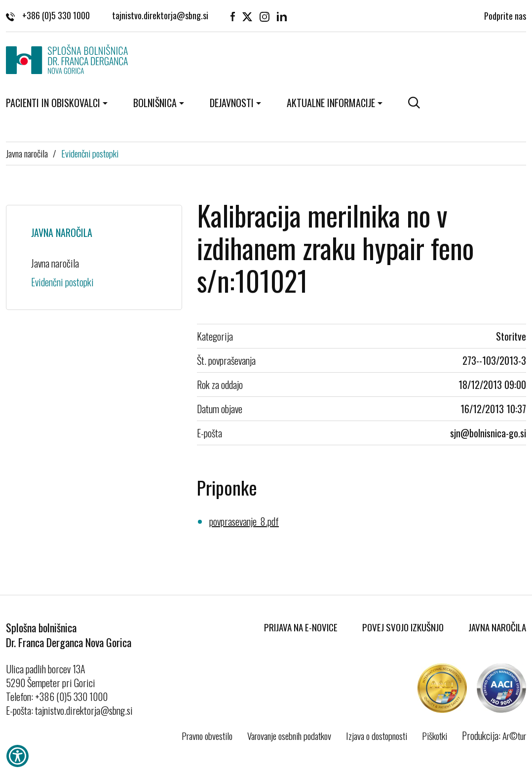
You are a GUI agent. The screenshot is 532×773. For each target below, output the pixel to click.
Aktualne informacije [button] (331, 103)
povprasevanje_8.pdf (244, 521)
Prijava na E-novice (301, 627)
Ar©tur (514, 735)
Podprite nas (505, 15)
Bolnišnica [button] (155, 103)
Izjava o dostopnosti (377, 735)
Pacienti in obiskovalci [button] (53, 103)
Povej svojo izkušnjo (403, 627)
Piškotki (435, 735)
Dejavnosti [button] (232, 103)
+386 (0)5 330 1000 (48, 15)
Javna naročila (27, 153)
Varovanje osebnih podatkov (289, 735)
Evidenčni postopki (90, 153)
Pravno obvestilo (207, 735)
